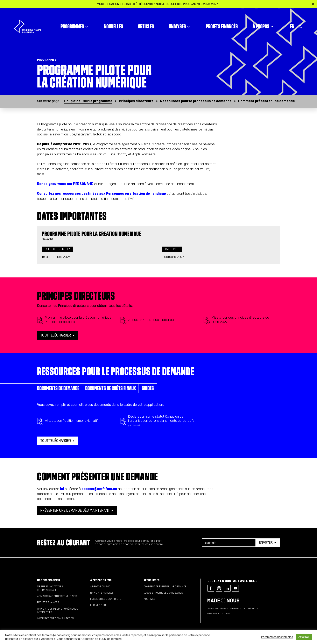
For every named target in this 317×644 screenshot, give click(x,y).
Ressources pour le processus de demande (196, 101)
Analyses (180, 20)
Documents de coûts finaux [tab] (110, 388)
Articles (146, 20)
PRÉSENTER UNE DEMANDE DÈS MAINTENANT (75, 511)
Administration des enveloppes (57, 596)
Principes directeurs (136, 101)
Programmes (75, 20)
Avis (228, 614)
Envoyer (266, 542)
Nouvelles (114, 20)
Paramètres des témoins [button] (277, 637)
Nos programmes (48, 580)
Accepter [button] (304, 637)
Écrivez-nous (99, 605)
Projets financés (222, 20)
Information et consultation (55, 618)
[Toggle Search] (300, 20)
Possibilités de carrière (106, 599)
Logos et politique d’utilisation (163, 593)
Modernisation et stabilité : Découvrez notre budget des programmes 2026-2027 (157, 4)
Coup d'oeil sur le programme (88, 101)
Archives (149, 599)
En (292, 20)
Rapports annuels (102, 593)
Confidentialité (215, 614)
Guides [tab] (148, 388)
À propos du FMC (101, 580)
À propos (263, 20)
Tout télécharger (56, 335)
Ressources (152, 580)
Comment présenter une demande (266, 101)
